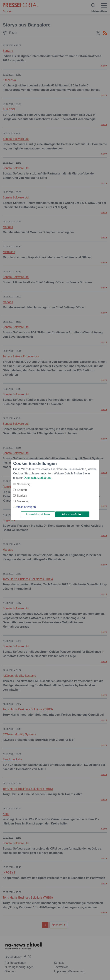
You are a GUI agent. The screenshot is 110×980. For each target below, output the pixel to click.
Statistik (22, 496)
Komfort (22, 490)
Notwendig (24, 484)
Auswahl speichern (38, 514)
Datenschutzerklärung (38, 478)
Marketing (23, 501)
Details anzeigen (25, 507)
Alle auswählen (72, 514)
